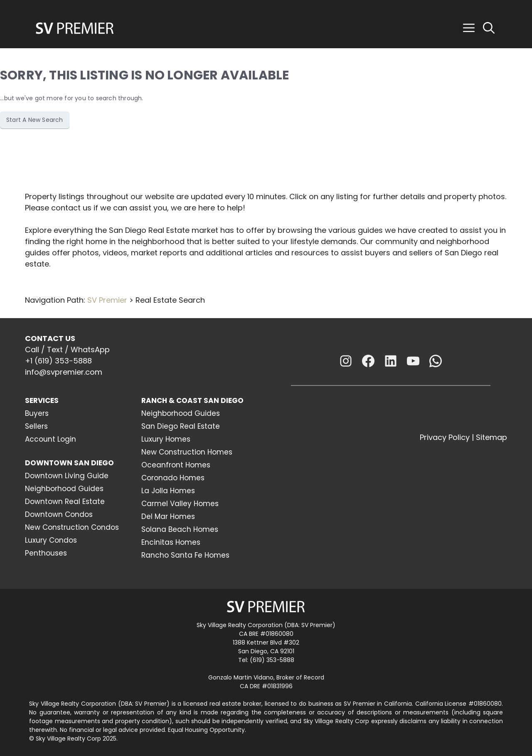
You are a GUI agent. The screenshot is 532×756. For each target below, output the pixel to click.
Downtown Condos (59, 514)
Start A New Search (35, 120)
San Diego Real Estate (181, 426)
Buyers (37, 413)
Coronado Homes (173, 478)
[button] (469, 28)
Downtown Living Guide (67, 476)
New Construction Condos (72, 527)
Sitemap (491, 437)
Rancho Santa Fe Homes (185, 555)
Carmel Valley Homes (180, 504)
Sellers (36, 426)
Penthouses (46, 553)
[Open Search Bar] (489, 28)
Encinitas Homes (171, 542)
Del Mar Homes (168, 516)
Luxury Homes (166, 439)
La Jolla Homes (168, 491)
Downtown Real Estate (65, 502)
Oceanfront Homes (176, 465)
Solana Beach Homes (180, 529)
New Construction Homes (187, 452)
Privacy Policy (445, 437)
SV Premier (107, 300)
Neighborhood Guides (64, 489)
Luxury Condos (51, 540)
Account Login (50, 439)
